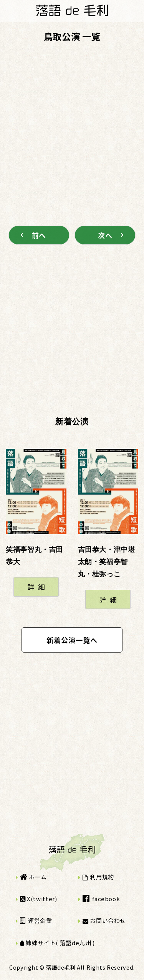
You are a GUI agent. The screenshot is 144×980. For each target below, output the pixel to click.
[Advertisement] (72, 122)
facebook (101, 899)
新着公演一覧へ (72, 640)
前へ (39, 235)
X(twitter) (39, 899)
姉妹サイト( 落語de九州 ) (57, 943)
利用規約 (98, 877)
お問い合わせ (104, 920)
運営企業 (36, 920)
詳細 (38, 587)
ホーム (33, 877)
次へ (105, 235)
